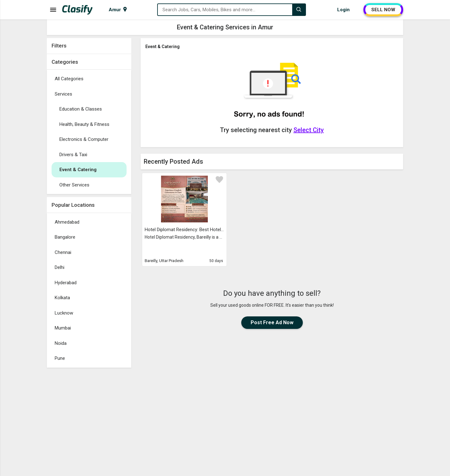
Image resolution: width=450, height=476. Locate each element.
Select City (309, 130)
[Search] (299, 10)
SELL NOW (383, 10)
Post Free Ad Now (272, 322)
